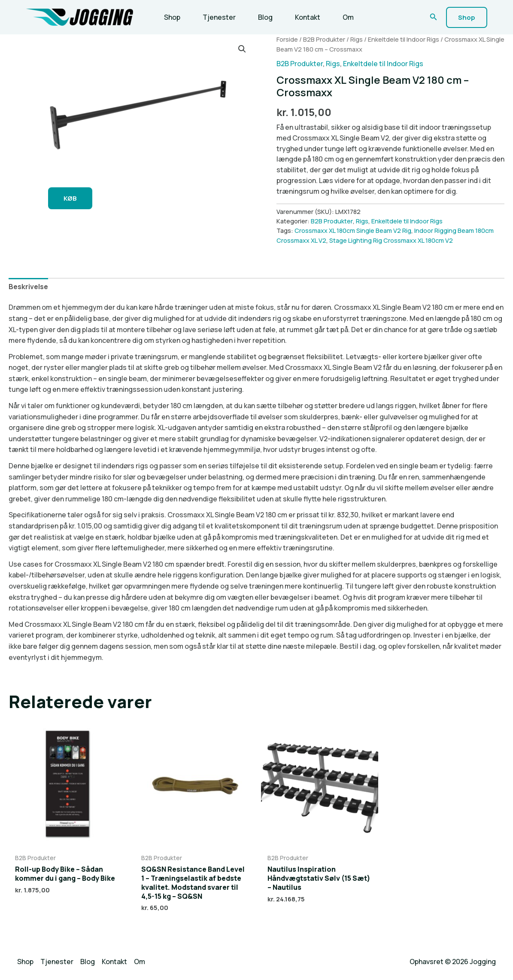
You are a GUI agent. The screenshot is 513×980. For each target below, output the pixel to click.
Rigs (357, 39)
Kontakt (308, 17)
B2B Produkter (324, 39)
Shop (172, 17)
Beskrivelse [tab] (28, 287)
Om (348, 17)
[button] (434, 17)
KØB (70, 198)
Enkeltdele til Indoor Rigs (404, 39)
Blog (265, 17)
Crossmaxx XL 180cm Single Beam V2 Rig (353, 230)
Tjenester (219, 17)
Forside (287, 39)
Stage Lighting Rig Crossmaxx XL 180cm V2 (391, 240)
